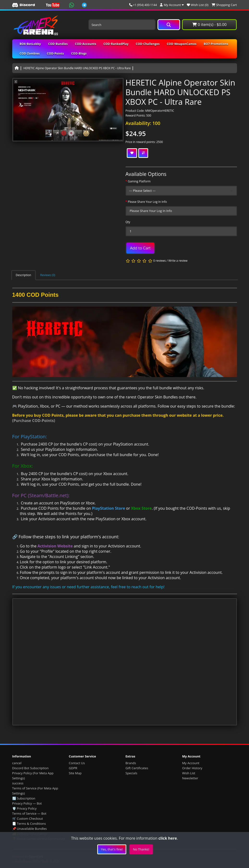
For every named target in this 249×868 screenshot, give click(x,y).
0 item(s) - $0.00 (209, 25)
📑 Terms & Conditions (29, 824)
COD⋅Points (55, 53)
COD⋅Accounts (86, 44)
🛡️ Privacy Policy (24, 808)
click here (168, 838)
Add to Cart (140, 248)
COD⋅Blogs (79, 53)
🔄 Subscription (24, 798)
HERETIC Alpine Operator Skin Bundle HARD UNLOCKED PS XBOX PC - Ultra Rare (77, 68)
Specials (131, 773)
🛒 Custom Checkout (28, 818)
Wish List (189, 773)
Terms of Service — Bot (29, 813)
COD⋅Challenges (148, 44)
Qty (128, 222)
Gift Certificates (137, 768)
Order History (192, 768)
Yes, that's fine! (112, 849)
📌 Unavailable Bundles (30, 829)
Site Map (75, 773)
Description (24, 275)
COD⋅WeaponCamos (182, 44)
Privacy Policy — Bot (27, 803)
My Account (191, 763)
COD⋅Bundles (58, 44)
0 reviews (159, 261)
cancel (17, 763)
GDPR (73, 768)
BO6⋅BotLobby (30, 44)
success (18, 783)
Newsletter (190, 778)
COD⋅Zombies (30, 53)
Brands (131, 763)
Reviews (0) (48, 275)
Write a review (178, 261)
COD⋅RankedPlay (116, 44)
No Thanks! (141, 849)
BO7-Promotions (216, 44)
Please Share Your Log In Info (147, 202)
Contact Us (77, 763)
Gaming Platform (139, 181)
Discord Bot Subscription (30, 768)
